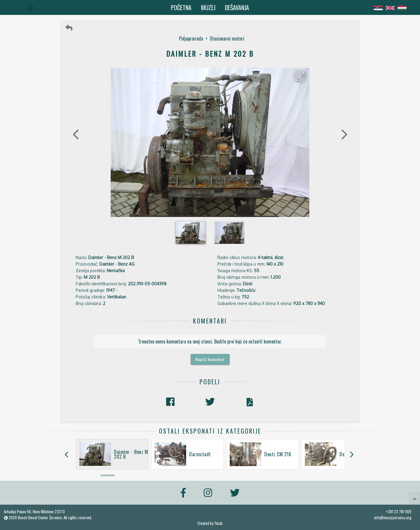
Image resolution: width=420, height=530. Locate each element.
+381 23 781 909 (399, 511)
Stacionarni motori (227, 38)
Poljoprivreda (191, 38)
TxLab (218, 523)
